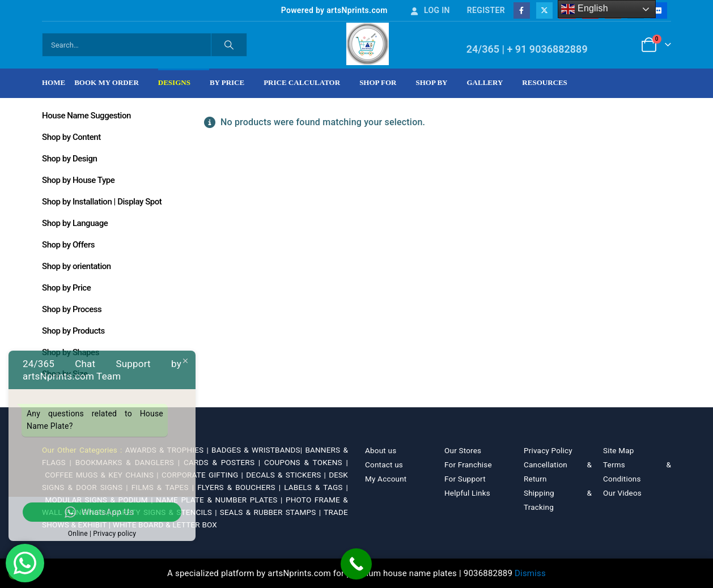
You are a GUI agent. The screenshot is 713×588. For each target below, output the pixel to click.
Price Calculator (302, 82)
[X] (544, 10)
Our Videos (622, 493)
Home (54, 82)
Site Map (619, 450)
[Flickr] (658, 10)
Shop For (378, 82)
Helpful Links (467, 493)
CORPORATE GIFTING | (204, 475)
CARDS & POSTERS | (224, 462)
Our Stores (463, 450)
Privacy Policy (548, 450)
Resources (544, 82)
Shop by (432, 82)
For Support (465, 479)
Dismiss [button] (530, 573)
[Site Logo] (368, 44)
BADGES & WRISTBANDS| (258, 450)
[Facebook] (522, 10)
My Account (386, 479)
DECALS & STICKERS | (287, 475)
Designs (174, 82)
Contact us (384, 465)
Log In (430, 10)
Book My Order (107, 82)
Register (486, 10)
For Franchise (468, 465)
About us (381, 450)
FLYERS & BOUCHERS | (241, 487)
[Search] (229, 45)
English (585, 9)
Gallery (485, 82)
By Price (227, 82)
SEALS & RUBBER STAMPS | (272, 512)
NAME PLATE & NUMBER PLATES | (221, 500)
